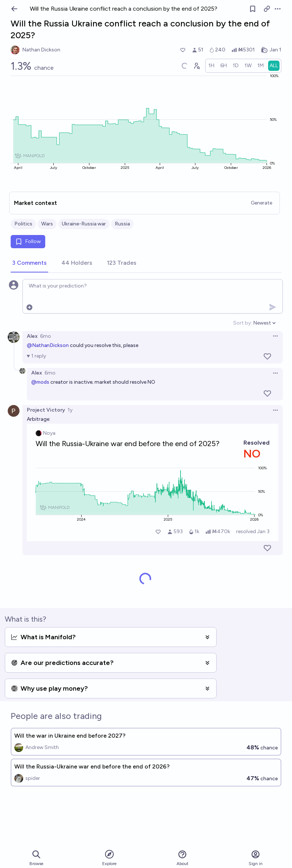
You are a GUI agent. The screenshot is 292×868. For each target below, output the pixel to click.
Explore (109, 858)
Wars (47, 224)
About (182, 858)
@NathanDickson (48, 345)
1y (70, 410)
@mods (40, 382)
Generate (261, 203)
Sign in (256, 858)
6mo (46, 336)
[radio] (211, 66)
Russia (122, 224)
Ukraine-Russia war (84, 224)
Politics (23, 224)
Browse (36, 858)
